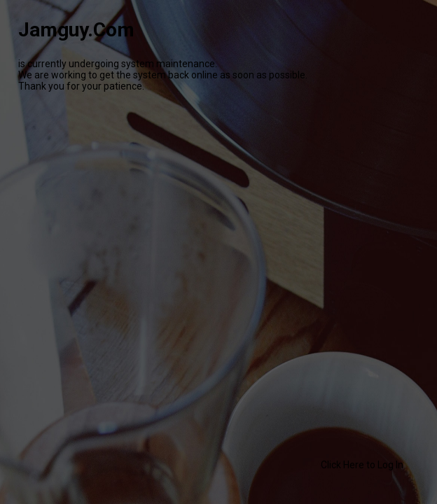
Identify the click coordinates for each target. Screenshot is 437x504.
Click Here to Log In (362, 465)
